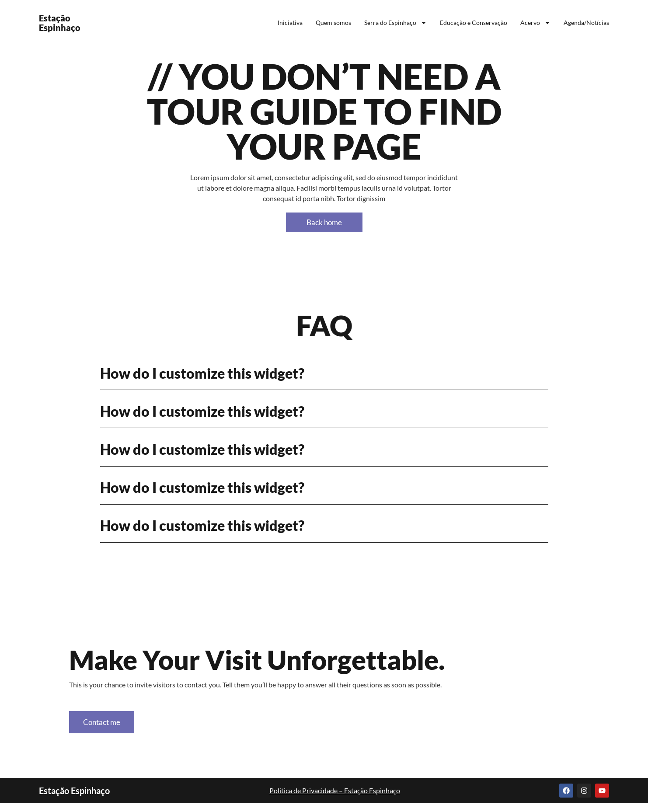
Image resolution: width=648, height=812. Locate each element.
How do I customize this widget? (202, 373)
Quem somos (333, 23)
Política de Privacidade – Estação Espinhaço (335, 799)
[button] (324, 374)
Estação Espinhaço (60, 23)
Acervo (535, 23)
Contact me (108, 727)
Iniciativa (290, 23)
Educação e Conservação (474, 23)
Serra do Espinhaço (395, 23)
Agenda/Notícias (586, 23)
